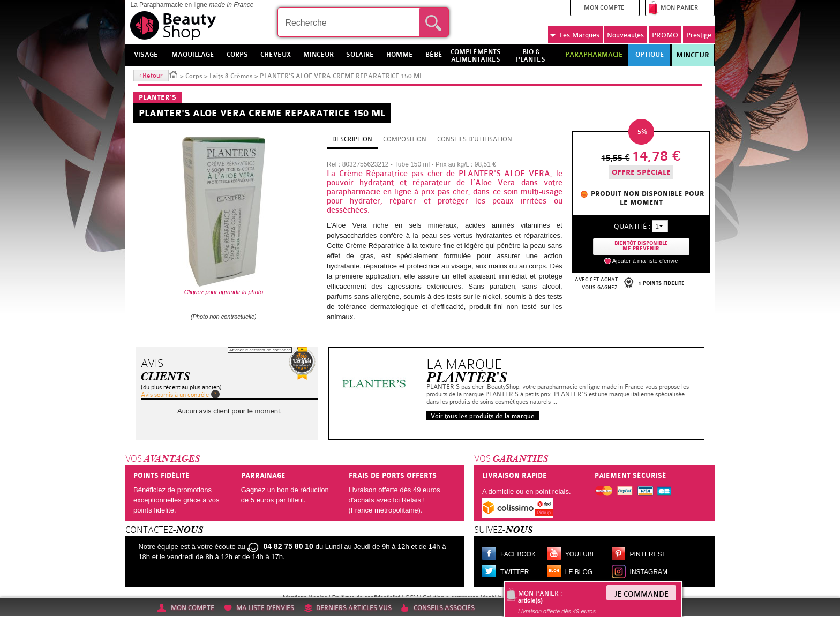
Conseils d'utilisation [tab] (475, 139)
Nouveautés (625, 35)
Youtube (581, 554)
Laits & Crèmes (231, 76)
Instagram (649, 572)
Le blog (579, 572)
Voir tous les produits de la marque (483, 416)
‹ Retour (151, 76)
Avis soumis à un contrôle (175, 395)
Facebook (518, 554)
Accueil (174, 74)
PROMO (665, 35)
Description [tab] (352, 139)
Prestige (699, 35)
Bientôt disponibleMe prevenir (641, 246)
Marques (575, 35)
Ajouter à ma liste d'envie (645, 261)
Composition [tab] (405, 139)
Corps (194, 76)
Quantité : (632, 226)
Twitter (515, 572)
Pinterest (648, 554)
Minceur (693, 55)
